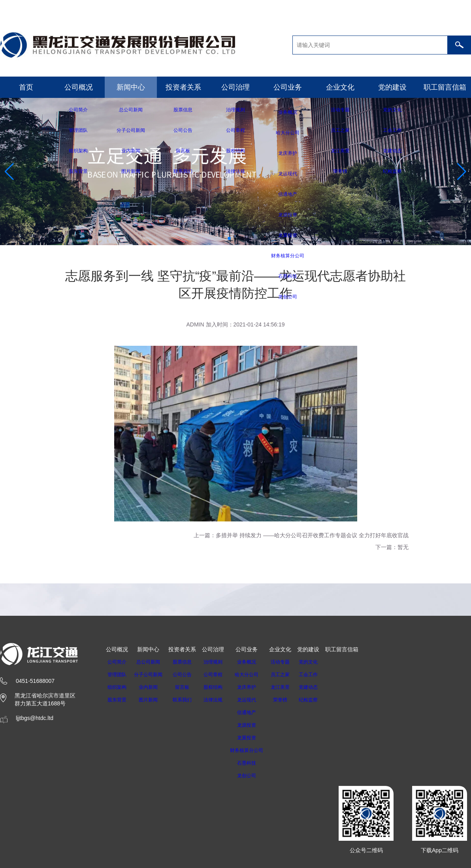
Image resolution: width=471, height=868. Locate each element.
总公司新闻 (151, 662)
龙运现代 (254, 700)
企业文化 (340, 87)
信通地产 (254, 712)
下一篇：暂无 (392, 547)
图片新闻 (151, 700)
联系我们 (187, 700)
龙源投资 (254, 725)
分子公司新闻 (151, 675)
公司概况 (79, 87)
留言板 (187, 687)
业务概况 (254, 662)
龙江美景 (290, 687)
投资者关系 (183, 87)
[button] (229, 238)
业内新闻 (151, 687)
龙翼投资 (254, 738)
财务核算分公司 (254, 750)
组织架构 (117, 687)
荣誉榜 (290, 700)
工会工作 (318, 675)
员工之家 (290, 675)
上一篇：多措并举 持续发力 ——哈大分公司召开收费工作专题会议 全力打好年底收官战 (301, 535)
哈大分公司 (254, 675)
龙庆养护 (254, 687)
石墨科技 (254, 763)
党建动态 (318, 687)
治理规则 (218, 662)
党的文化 (318, 662)
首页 (26, 87)
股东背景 (117, 700)
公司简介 (117, 662)
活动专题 (290, 662)
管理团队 (117, 675)
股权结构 (218, 687)
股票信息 (187, 662)
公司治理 (236, 87)
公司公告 (187, 675)
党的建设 (392, 87)
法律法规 (218, 700)
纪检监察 (318, 700)
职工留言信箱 (445, 87)
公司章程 (218, 675)
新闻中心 (131, 87)
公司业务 (288, 87)
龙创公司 (254, 776)
